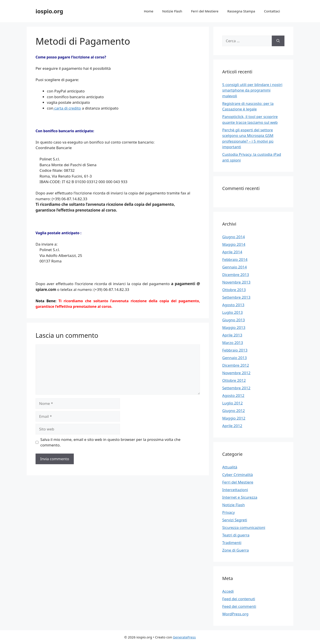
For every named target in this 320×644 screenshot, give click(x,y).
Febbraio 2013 (235, 350)
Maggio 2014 (234, 244)
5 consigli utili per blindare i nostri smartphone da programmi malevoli (252, 90)
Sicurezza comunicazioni (244, 527)
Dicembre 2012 (236, 365)
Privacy (229, 512)
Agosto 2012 (233, 395)
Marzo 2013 (233, 343)
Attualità (230, 467)
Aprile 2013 (232, 335)
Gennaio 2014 (235, 267)
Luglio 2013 (232, 312)
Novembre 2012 (236, 373)
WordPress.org (235, 614)
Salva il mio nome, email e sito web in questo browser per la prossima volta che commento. (111, 442)
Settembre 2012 (236, 388)
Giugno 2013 (234, 320)
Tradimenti (232, 543)
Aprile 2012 (232, 426)
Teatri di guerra (236, 535)
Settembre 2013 (236, 297)
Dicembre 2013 (236, 275)
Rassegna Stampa (241, 11)
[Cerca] (278, 41)
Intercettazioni (235, 490)
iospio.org (49, 11)
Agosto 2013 (233, 305)
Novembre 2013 (236, 282)
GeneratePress (184, 637)
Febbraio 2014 (235, 259)
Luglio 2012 (232, 403)
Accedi (228, 591)
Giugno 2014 (234, 237)
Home (149, 11)
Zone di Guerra (236, 550)
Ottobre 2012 (234, 380)
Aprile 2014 (232, 252)
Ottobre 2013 (234, 290)
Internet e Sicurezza (240, 497)
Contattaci (272, 11)
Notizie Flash (172, 11)
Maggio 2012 (234, 418)
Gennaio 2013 (235, 358)
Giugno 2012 (234, 411)
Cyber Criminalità (238, 475)
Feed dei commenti (239, 606)
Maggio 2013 (234, 327)
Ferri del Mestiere (205, 11)
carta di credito (67, 108)
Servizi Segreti (235, 520)
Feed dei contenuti (239, 599)
